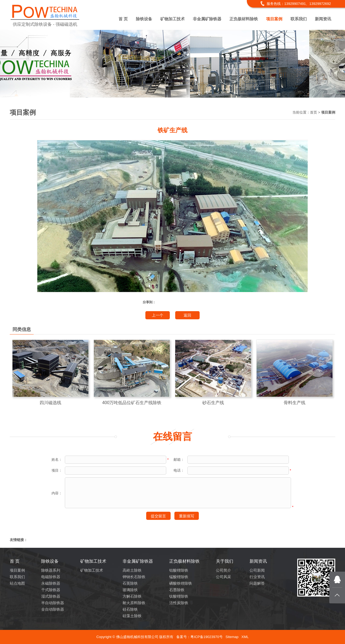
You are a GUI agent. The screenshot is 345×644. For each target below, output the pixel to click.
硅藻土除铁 (132, 616)
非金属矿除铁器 (207, 19)
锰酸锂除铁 (179, 577)
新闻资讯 (323, 19)
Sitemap (232, 637)
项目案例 (274, 19)
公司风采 (223, 577)
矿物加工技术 (173, 19)
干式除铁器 (51, 590)
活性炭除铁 (179, 603)
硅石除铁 (130, 609)
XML (245, 637)
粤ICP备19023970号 (207, 637)
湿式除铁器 (51, 596)
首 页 (123, 19)
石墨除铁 (177, 590)
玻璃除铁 (130, 590)
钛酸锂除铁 (179, 596)
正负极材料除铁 (244, 19)
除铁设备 (144, 19)
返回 (187, 315)
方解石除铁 (132, 596)
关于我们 (225, 561)
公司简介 (223, 570)
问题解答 (257, 583)
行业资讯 (257, 577)
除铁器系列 (51, 570)
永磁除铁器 (51, 583)
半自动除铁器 (53, 603)
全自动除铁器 (53, 609)
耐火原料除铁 (134, 603)
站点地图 (17, 583)
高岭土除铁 (132, 570)
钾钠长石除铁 (134, 577)
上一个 (158, 315)
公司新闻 (257, 570)
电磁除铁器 (51, 577)
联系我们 (299, 19)
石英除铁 (130, 583)
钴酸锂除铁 (179, 570)
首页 (314, 112)
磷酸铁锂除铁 (181, 583)
